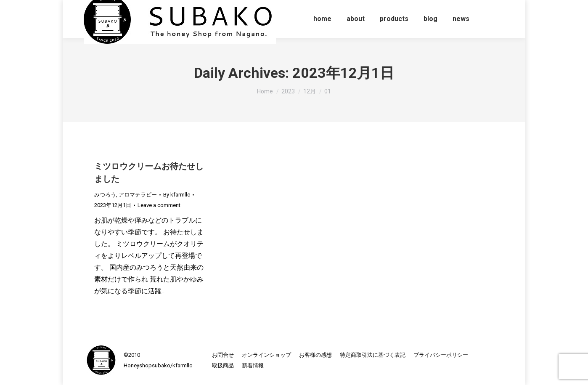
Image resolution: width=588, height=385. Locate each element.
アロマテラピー (138, 195)
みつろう (105, 195)
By (177, 195)
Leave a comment (159, 205)
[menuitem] (322, 19)
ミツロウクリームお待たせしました (149, 173)
